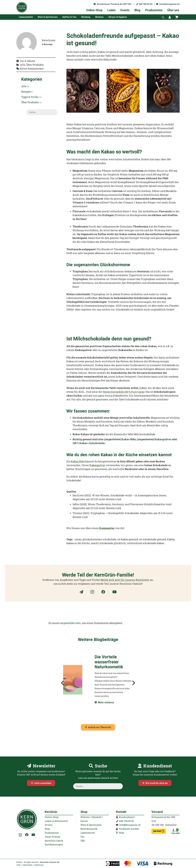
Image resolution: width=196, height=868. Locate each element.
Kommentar (107, 528)
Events (49, 825)
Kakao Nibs (128, 439)
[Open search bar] (163, 17)
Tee (82, 837)
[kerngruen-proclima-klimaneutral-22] (175, 831)
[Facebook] (103, 592)
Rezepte (27, 92)
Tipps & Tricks (31, 97)
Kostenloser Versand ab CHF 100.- (113, 4)
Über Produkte (31, 102)
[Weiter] (133, 683)
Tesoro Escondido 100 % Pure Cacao (124, 392)
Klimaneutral (159, 817)
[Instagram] (92, 592)
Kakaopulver (163, 439)
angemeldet (68, 623)
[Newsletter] (81, 592)
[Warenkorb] (177, 17)
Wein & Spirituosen (91, 825)
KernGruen (49, 40)
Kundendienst (127, 817)
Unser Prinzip (52, 837)
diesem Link (114, 499)
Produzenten (52, 833)
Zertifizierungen (54, 844)
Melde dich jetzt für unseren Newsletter (125, 580)
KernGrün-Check (54, 841)
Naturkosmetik (89, 829)
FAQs (121, 833)
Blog (47, 829)
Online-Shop (52, 817)
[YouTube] (114, 592)
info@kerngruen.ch (168, 4)
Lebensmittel (88, 833)
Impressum (39, 865)
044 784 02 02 (144, 4)
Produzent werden (129, 829)
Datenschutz (28, 865)
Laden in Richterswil (56, 821)
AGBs (19, 865)
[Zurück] (63, 683)
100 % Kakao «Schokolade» (89, 443)
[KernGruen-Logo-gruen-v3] (22, 7)
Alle (25, 86)
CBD (83, 841)
